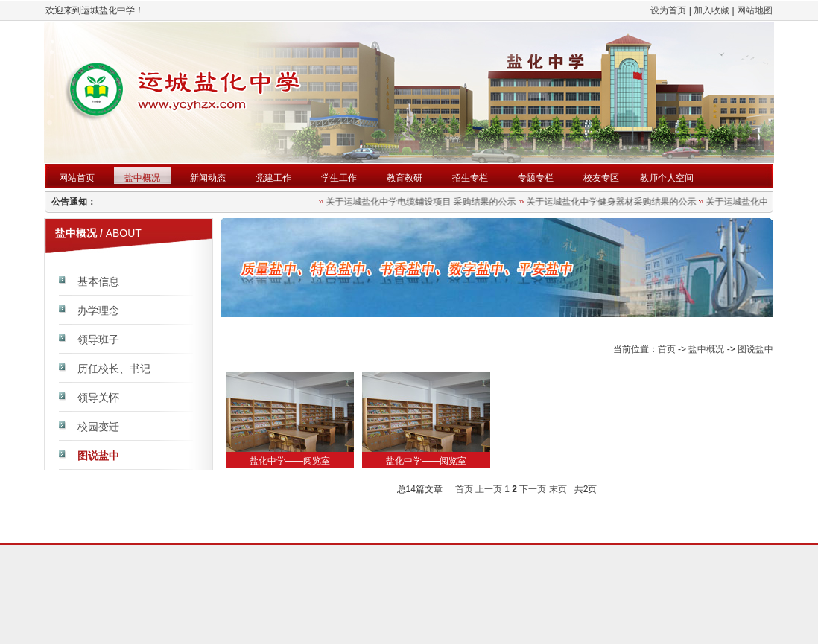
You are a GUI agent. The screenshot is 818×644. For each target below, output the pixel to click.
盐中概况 (142, 178)
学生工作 (339, 178)
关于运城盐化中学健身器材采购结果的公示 (613, 202)
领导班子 (98, 339)
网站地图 (755, 10)
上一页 (489, 489)
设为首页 (668, 10)
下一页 (533, 489)
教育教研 (405, 178)
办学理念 (98, 310)
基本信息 (98, 281)
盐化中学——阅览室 (290, 461)
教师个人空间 (667, 178)
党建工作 (273, 178)
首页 (667, 349)
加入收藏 (711, 10)
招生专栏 (470, 178)
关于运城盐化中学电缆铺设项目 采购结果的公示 (424, 202)
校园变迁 (98, 427)
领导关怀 (98, 398)
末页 (558, 489)
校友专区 (601, 178)
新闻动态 (208, 178)
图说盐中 (98, 456)
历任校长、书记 (114, 369)
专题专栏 (536, 178)
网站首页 (77, 178)
